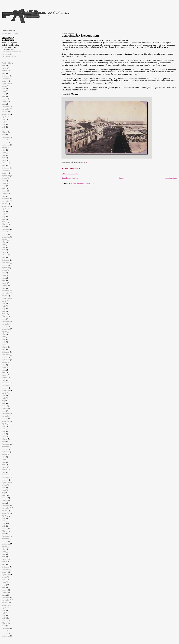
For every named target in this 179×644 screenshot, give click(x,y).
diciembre (6, 76)
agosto (4, 86)
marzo (4, 68)
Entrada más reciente (70, 178)
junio (4, 91)
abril (4, 66)
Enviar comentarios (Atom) (83, 184)
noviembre (6, 78)
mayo (4, 94)
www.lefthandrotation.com (12, 33)
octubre (5, 81)
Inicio (121, 178)
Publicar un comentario (70, 174)
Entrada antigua (171, 178)
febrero (5, 71)
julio (4, 89)
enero (4, 73)
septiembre (6, 84)
